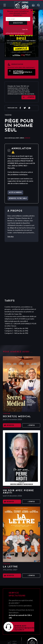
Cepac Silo (25, 29)
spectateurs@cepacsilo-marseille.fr (23, 629)
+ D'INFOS (31, 97)
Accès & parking (15, 193)
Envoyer (18, 23)
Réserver (10, 425)
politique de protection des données (15, 33)
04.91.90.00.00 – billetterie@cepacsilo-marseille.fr (23, 72)
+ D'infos (31, 425)
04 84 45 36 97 (20, 626)
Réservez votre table (18, 198)
